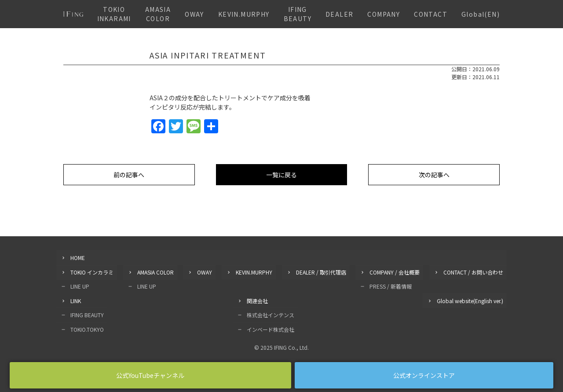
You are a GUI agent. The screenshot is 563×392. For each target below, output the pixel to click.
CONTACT (431, 14)
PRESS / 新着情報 (391, 286)
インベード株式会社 (271, 328)
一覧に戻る (281, 175)
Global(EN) (481, 14)
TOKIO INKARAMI (114, 14)
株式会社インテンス (271, 314)
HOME (78, 258)
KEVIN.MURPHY (244, 14)
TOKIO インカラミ (92, 272)
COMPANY (384, 14)
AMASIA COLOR (158, 14)
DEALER (339, 14)
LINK (76, 300)
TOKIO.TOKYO (87, 328)
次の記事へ (434, 175)
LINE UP (80, 286)
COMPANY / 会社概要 (395, 272)
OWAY (194, 14)
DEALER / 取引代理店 (321, 272)
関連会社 (257, 300)
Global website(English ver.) (470, 300)
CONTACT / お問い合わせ (473, 272)
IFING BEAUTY (298, 14)
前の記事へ (129, 175)
